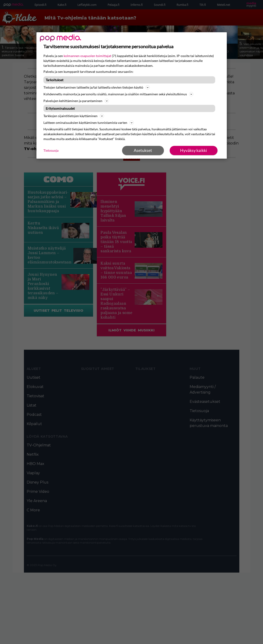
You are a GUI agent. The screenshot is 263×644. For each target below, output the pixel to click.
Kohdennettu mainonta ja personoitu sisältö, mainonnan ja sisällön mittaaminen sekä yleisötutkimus (118, 94)
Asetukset (143, 150)
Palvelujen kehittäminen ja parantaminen (76, 101)
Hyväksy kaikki (194, 150)
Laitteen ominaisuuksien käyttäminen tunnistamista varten (89, 123)
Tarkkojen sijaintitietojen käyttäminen (74, 116)
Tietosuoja (51, 150)
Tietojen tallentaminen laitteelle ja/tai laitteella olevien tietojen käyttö (97, 87)
